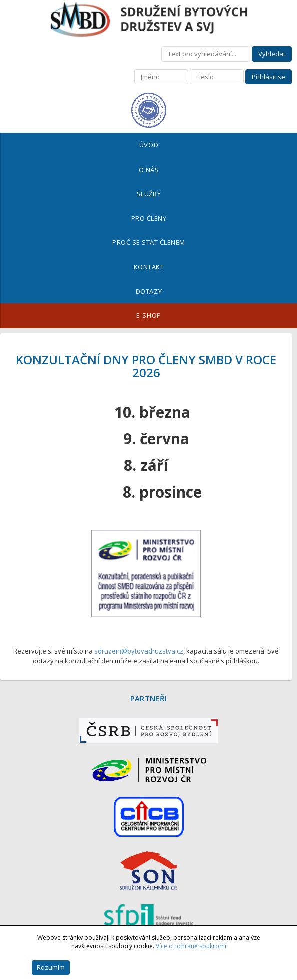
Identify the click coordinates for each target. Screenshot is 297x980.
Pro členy (149, 218)
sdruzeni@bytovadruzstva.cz (139, 651)
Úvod (149, 145)
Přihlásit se (269, 77)
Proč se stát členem (149, 242)
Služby (149, 194)
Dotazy (149, 291)
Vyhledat (272, 54)
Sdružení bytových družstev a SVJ (149, 19)
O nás (149, 170)
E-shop (148, 315)
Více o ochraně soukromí (191, 946)
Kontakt (149, 267)
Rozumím (51, 967)
